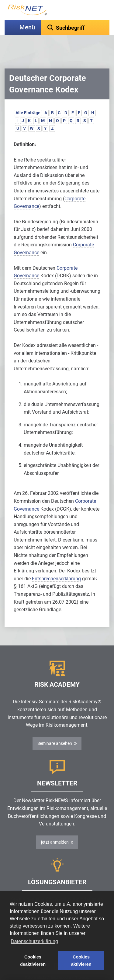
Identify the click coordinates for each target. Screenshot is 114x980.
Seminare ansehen (55, 728)
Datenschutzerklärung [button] (34, 941)
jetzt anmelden (55, 827)
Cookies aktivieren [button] (81, 961)
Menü (27, 27)
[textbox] (75, 28)
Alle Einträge (28, 98)
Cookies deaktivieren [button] (33, 961)
